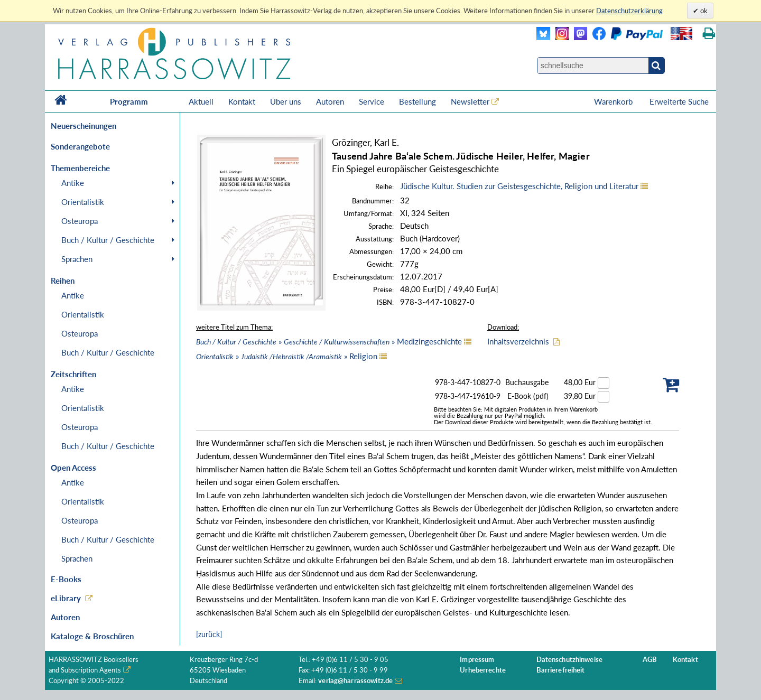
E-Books (66, 579)
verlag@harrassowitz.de (355, 681)
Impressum (477, 660)
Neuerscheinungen (83, 126)
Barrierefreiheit (561, 670)
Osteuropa (80, 221)
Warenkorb (614, 101)
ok (703, 11)
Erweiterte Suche (679, 101)
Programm (129, 101)
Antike (73, 183)
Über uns (286, 101)
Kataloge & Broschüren (92, 636)
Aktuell (201, 101)
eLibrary (66, 598)
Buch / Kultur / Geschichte (108, 240)
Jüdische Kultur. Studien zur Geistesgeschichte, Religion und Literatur (519, 186)
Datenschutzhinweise (569, 660)
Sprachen (77, 259)
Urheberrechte (483, 670)
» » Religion (287, 356)
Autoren (330, 101)
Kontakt (242, 101)
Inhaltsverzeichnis (518, 341)
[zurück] (209, 634)
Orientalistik (83, 202)
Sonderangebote (80, 146)
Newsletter (470, 101)
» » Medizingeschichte (329, 341)
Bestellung (417, 101)
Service (372, 101)
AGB (650, 660)
